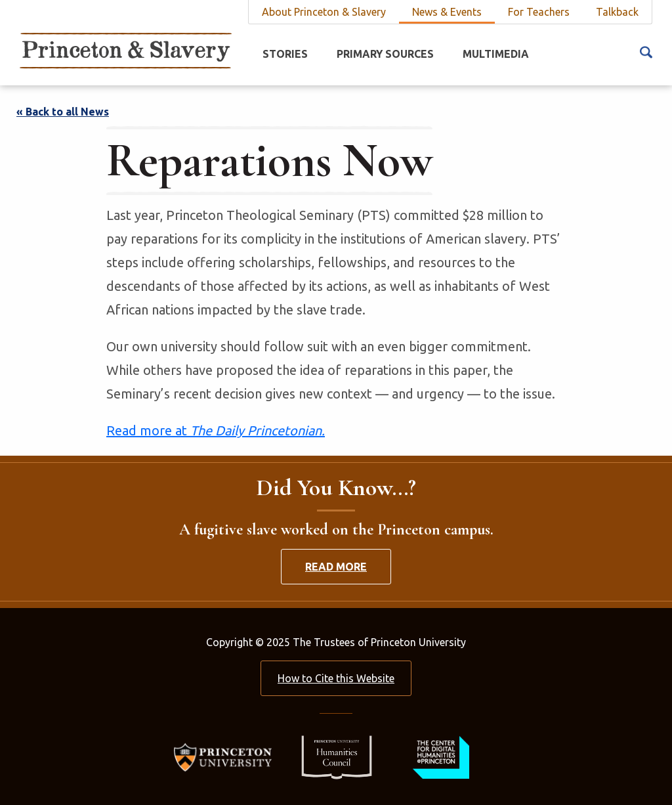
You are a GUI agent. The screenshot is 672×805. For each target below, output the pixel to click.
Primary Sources (385, 54)
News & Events (447, 12)
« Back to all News (63, 112)
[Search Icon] (646, 51)
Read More (336, 567)
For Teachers (539, 12)
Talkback (617, 12)
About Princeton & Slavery (324, 12)
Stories (285, 54)
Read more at (216, 430)
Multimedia (496, 54)
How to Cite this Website (336, 678)
